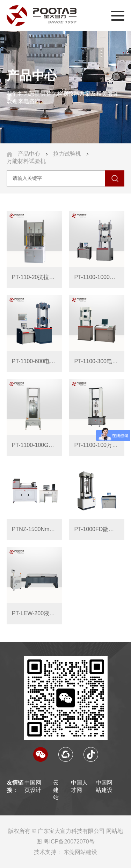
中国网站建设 (104, 786)
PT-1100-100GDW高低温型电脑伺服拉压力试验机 (34, 445)
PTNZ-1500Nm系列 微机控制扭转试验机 (34, 529)
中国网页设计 (33, 786)
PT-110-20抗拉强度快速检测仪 (34, 277)
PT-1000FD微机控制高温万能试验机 (97, 529)
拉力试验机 (67, 154)
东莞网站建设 (80, 852)
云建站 (56, 790)
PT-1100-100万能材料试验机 (97, 445)
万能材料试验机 (26, 161)
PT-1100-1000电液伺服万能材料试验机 (97, 277)
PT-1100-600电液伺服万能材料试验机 (34, 361)
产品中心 (29, 154)
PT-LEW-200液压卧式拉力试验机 (34, 613)
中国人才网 (79, 786)
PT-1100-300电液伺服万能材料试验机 (97, 361)
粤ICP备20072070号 (69, 842)
